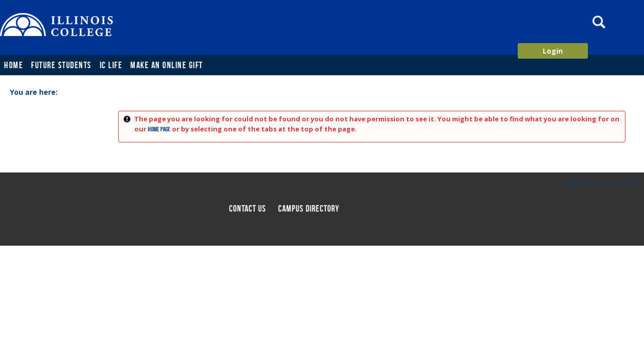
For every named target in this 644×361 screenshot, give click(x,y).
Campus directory (309, 209)
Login (553, 51)
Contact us (248, 209)
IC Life (111, 65)
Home (14, 65)
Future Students (61, 65)
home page (159, 129)
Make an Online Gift (167, 65)
